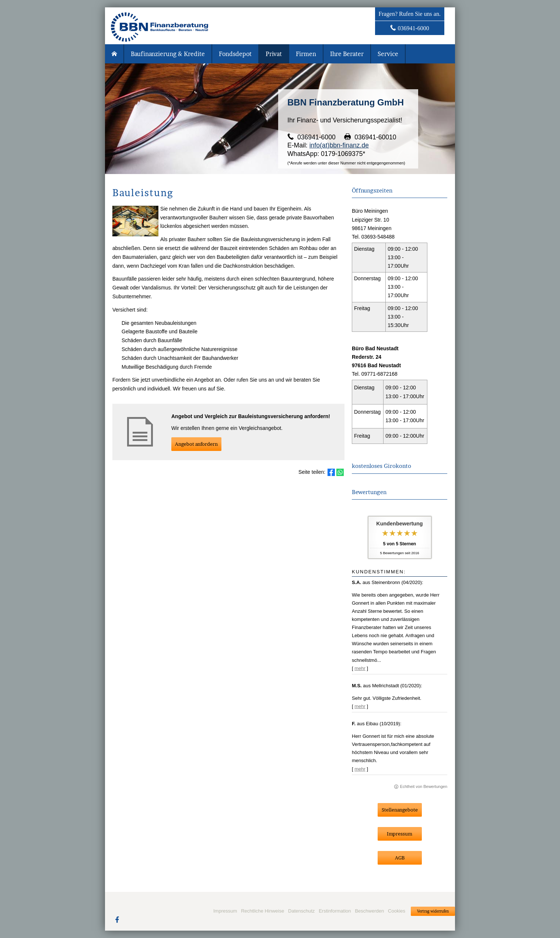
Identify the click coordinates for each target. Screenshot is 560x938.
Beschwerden (369, 911)
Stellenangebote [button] (400, 810)
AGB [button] (400, 858)
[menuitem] (115, 54)
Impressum (225, 911)
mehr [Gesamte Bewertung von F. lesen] (360, 769)
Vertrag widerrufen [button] (433, 911)
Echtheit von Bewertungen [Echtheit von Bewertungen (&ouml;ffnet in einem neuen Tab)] (424, 786)
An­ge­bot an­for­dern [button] (196, 444)
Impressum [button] (400, 834)
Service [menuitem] (388, 54)
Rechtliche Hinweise (262, 911)
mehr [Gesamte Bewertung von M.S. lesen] (360, 706)
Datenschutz (301, 911)
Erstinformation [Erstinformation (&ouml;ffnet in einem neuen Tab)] (335, 911)
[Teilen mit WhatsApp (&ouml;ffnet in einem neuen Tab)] (340, 472)
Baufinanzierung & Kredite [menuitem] (168, 54)
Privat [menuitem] (274, 54)
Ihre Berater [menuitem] (347, 54)
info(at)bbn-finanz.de (339, 145)
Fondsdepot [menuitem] (235, 54)
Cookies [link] (397, 911)
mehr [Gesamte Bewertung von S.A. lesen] (360, 668)
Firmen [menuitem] (306, 54)
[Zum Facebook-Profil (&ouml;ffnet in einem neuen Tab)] (117, 919)
